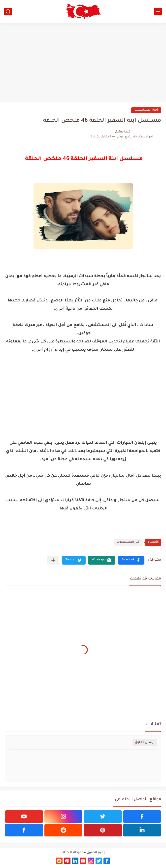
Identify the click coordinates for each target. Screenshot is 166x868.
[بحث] (8, 12)
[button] (131, 560)
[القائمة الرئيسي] (158, 12)
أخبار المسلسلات (146, 110)
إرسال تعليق (145, 742)
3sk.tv (65, 853)
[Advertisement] (83, 63)
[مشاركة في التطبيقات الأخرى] (53, 560)
